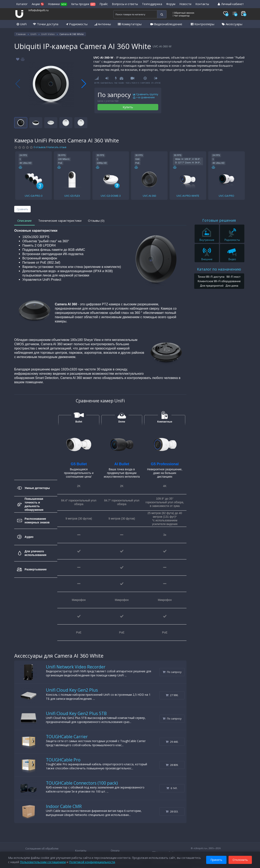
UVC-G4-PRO (226, 196)
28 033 (172, 811)
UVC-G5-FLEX (72, 196)
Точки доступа (46, 24)
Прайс (104, 4)
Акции (38, 4)
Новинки (57, 4)
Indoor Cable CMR (64, 806)
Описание (24, 221)
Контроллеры (203, 24)
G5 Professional (165, 464)
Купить (128, 107)
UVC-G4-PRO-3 (34, 196)
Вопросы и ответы (125, 4)
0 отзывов (39, 147)
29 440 (172, 742)
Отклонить (240, 860)
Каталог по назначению (219, 269)
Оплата (115, 851)
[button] (84, 84)
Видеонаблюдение (166, 24)
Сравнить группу (146, 94)
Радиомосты (77, 24)
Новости (185, 4)
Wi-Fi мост (233, 277)
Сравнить (22, 209)
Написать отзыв (57, 147)
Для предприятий (212, 286)
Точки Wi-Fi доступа (211, 277)
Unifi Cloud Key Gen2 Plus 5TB (76, 713)
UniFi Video (48, 34)
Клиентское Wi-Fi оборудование (219, 281)
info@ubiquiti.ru (38, 10)
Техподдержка (152, 4)
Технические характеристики (60, 221)
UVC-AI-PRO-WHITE (188, 196)
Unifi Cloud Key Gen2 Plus (72, 690)
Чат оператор (181, 15)
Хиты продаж (83, 4)
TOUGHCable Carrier (67, 737)
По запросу (172, 672)
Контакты (202, 4)
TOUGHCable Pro (63, 760)
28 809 (172, 765)
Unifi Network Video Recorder (76, 667)
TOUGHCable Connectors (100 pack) (82, 783)
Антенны (103, 24)
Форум (171, 4)
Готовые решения (219, 220)
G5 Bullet (79, 464)
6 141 (172, 788)
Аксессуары (232, 24)
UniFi (22, 24)
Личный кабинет (231, 4)
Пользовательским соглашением (43, 862)
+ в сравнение (144, 97)
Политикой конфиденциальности (92, 862)
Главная (21, 34)
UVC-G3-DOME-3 (111, 196)
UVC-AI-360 (149, 196)
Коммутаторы (130, 24)
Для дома (232, 286)
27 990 (172, 695)
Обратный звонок (184, 13)
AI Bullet (122, 464)
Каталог (22, 4)
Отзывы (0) (96, 221)
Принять (216, 860)
